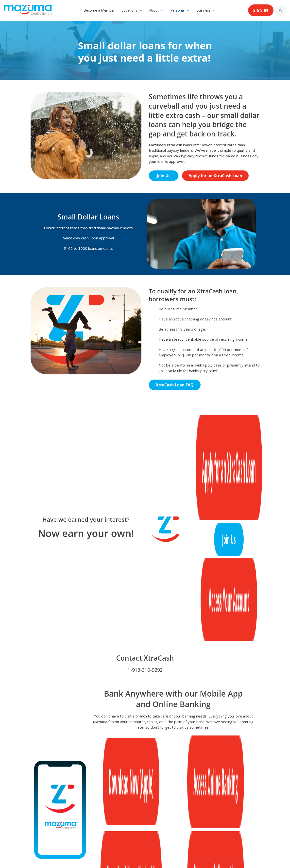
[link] (29, 10)
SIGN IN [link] (261, 10)
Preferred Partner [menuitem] (104, 789)
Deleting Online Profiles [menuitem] (51, 797)
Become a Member (99, 10)
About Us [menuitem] (38, 789)
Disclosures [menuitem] (205, 789)
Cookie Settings (17, 855)
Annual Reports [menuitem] (170, 789)
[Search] (281, 10)
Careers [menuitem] (138, 789)
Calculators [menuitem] (92, 797)
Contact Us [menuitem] (68, 789)
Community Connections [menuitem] (133, 797)
